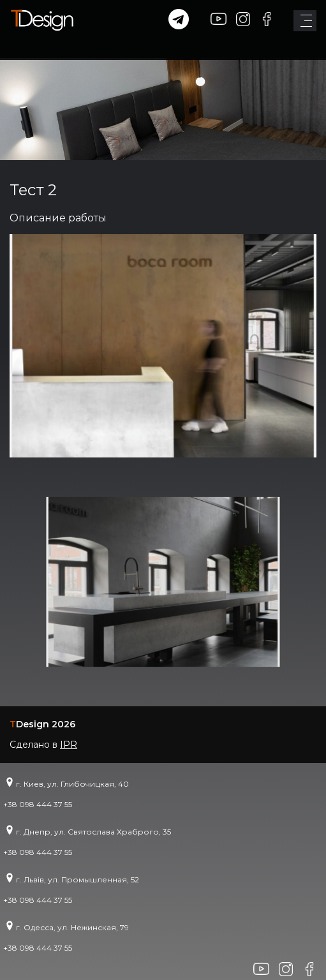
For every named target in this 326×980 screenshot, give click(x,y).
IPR (69, 745)
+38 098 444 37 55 (38, 804)
